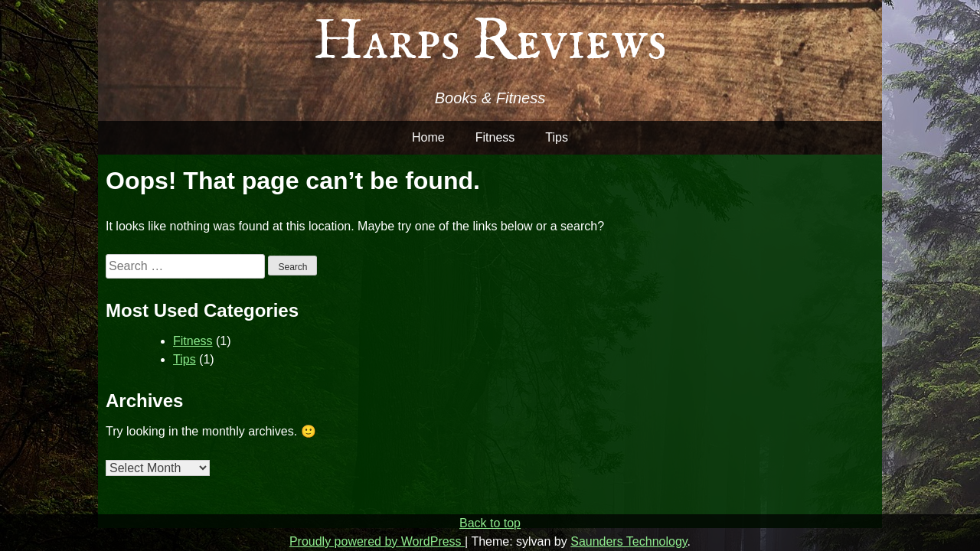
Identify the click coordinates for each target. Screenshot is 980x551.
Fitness (495, 137)
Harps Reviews (490, 42)
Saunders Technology (629, 541)
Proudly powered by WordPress (377, 541)
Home (428, 137)
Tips (557, 137)
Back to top (490, 523)
